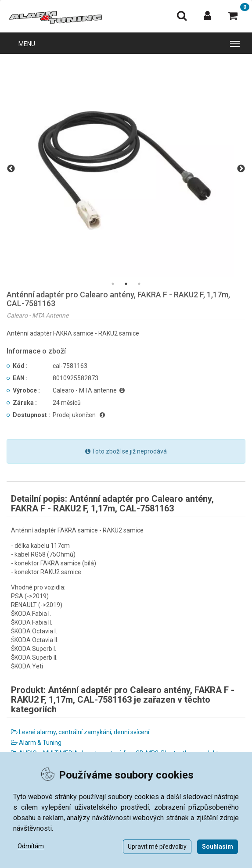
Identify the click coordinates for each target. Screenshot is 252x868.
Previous (11, 169)
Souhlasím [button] (218, 847)
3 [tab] (139, 284)
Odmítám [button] (31, 846)
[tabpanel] (126, 169)
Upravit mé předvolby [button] (157, 847)
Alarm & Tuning (36, 743)
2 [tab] (126, 284)
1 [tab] (113, 284)
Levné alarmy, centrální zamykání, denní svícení (80, 732)
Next (241, 169)
